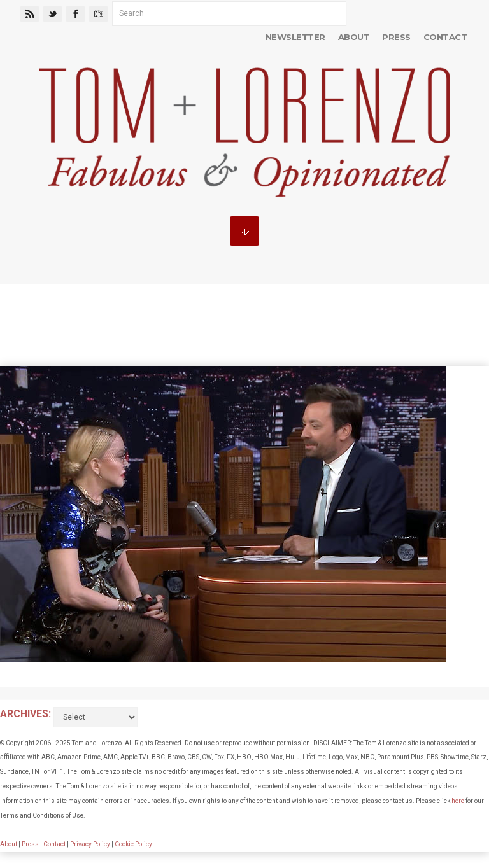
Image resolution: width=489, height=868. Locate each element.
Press (396, 37)
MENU (244, 231)
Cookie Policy (133, 844)
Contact (445, 37)
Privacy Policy (90, 844)
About (354, 37)
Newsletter (295, 37)
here (458, 801)
